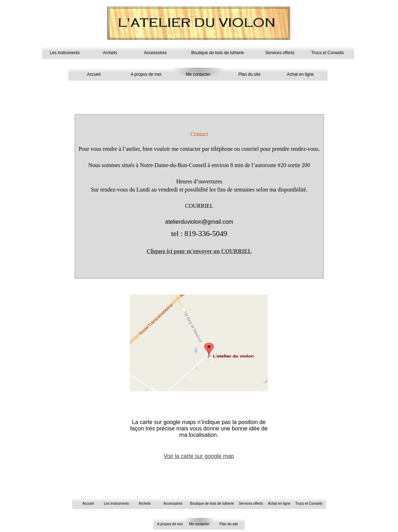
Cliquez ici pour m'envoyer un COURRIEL (199, 251)
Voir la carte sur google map (199, 456)
